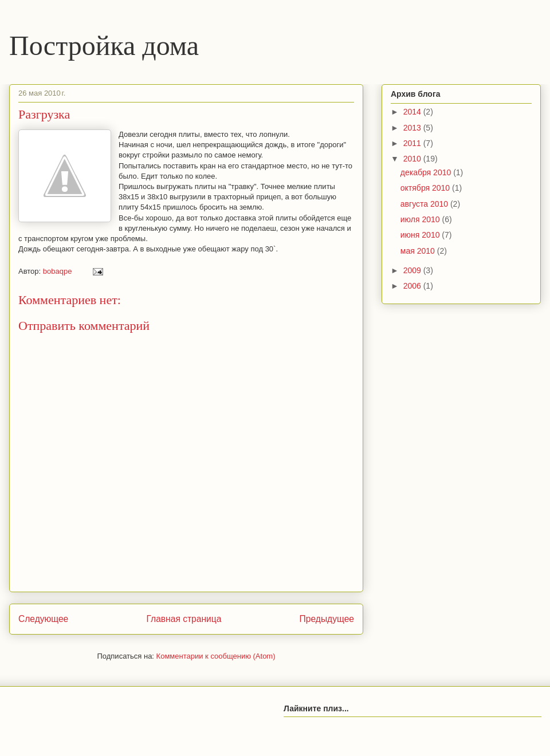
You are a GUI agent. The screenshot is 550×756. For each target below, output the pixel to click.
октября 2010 (426, 188)
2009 (413, 270)
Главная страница (184, 619)
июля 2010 (421, 219)
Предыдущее (327, 619)
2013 (413, 128)
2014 (413, 112)
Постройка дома (104, 46)
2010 (413, 159)
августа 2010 (425, 204)
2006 (413, 286)
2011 (413, 143)
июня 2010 (421, 235)
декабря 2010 (427, 172)
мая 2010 (419, 251)
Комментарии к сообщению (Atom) (216, 656)
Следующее (43, 619)
